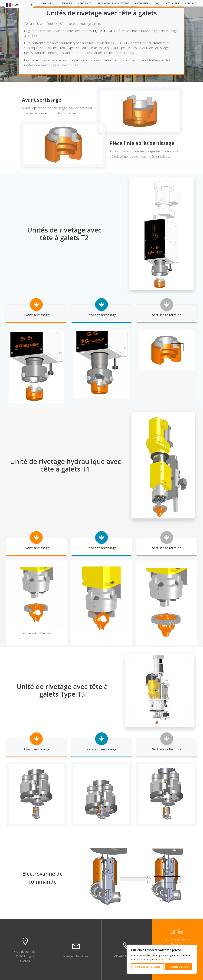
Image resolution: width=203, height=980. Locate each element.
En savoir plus (165, 959)
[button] (19, 5)
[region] (162, 959)
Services (67, 3)
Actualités (172, 3)
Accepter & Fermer (179, 967)
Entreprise (142, 3)
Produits (48, 3)
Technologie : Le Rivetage (113, 3)
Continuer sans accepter (148, 967)
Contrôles (85, 3)
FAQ (157, 3)
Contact (191, 3)
